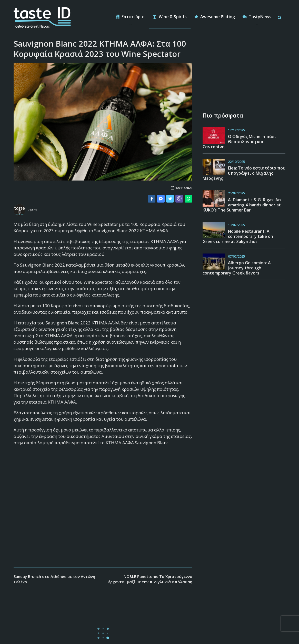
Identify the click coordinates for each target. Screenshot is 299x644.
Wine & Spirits (170, 17)
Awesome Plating (215, 17)
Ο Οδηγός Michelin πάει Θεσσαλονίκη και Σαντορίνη (239, 142)
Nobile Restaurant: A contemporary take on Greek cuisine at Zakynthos (238, 236)
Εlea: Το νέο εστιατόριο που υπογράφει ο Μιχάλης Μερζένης (244, 173)
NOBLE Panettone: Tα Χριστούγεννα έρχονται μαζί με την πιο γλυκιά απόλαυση (150, 579)
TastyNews (257, 17)
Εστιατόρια (131, 17)
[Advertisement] (103, 513)
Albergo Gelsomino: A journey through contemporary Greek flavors (237, 268)
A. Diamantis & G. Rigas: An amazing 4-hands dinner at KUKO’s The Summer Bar (242, 205)
